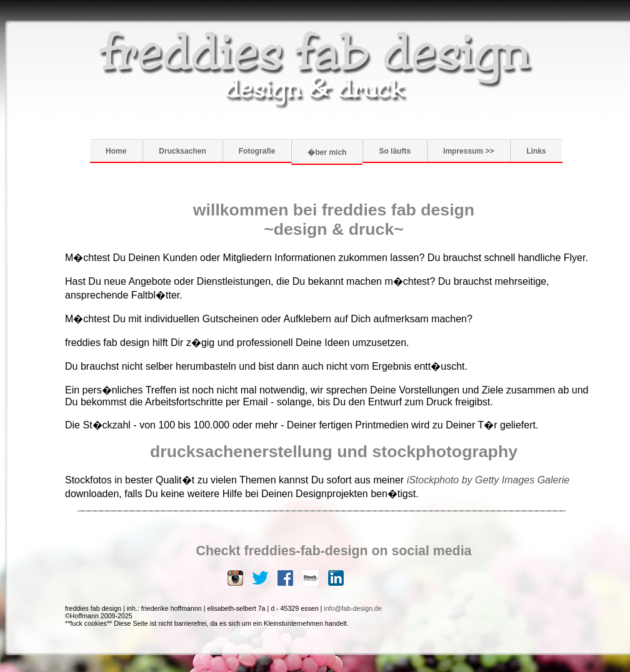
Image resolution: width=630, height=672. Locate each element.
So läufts (395, 151)
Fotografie (257, 151)
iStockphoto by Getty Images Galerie (488, 480)
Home (116, 151)
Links (536, 151)
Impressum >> (468, 151)
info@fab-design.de (353, 608)
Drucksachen (182, 151)
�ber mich (327, 152)
